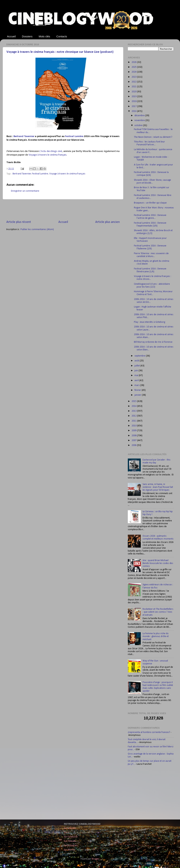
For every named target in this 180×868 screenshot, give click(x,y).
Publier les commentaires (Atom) (37, 229)
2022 (134, 82)
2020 (134, 92)
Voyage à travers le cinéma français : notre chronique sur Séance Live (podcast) (60, 52)
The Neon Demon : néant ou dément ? (153, 137)
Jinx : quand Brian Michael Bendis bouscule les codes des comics (158, 563)
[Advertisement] (63, 210)
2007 (134, 440)
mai (137, 375)
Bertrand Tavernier (24, 136)
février (138, 390)
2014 (134, 406)
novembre (140, 120)
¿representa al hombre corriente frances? (149, 732)
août (137, 361)
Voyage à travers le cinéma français (48, 155)
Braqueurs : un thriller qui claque (150, 203)
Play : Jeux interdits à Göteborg (149, 322)
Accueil (11, 36)
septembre (140, 356)
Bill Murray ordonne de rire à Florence (153, 342)
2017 (134, 106)
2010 (134, 426)
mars (137, 385)
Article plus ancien (107, 222)
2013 (134, 411)
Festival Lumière (74, 136)
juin (137, 371)
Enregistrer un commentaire (25, 191)
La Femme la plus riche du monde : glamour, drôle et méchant (156, 636)
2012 (134, 416)
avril (137, 380)
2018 (134, 101)
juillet (137, 366)
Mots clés (44, 36)
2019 (134, 97)
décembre (140, 116)
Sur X (66, 833)
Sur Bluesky (70, 850)
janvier (138, 395)
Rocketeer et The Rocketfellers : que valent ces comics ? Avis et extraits (158, 612)
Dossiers (27, 36)
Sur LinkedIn (70, 828)
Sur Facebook (71, 837)
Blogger (95, 859)
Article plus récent (19, 222)
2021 (134, 87)
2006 (134, 445)
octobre (139, 125)
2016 (134, 111)
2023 (134, 77)
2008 (134, 436)
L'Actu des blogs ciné (51, 151)
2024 (134, 72)
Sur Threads (70, 841)
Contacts (62, 36)
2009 (134, 431)
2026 (134, 62)
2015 (134, 401)
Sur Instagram (71, 845)
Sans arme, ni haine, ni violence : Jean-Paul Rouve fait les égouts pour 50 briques (158, 487)
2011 (134, 421)
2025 (134, 67)
